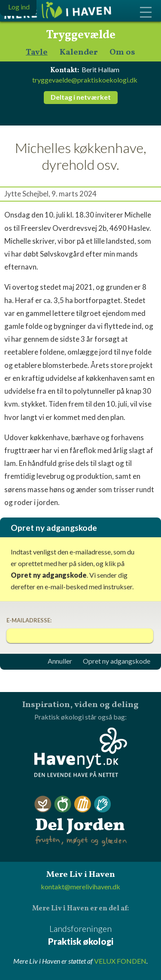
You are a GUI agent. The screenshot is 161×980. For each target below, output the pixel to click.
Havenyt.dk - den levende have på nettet (81, 752)
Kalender (79, 53)
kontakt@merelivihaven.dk (80, 887)
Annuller (60, 661)
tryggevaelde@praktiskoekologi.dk (85, 80)
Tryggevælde (81, 35)
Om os (122, 53)
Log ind (19, 7)
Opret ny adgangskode (117, 661)
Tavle (37, 53)
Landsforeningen (80, 936)
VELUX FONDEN (120, 961)
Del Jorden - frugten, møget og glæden (81, 821)
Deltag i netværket (81, 97)
